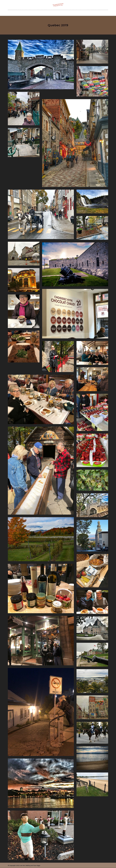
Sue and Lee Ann (48, 13)
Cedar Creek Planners (73, 13)
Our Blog (60, 13)
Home (37, 13)
